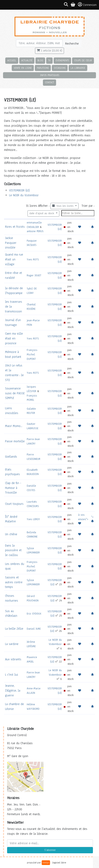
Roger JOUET (34, 275)
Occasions (60, 68)
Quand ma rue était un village (14, 259)
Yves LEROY (33, 519)
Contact (49, 82)
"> (92, 519)
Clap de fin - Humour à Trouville (13, 488)
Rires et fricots (15, 227)
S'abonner (50, 850)
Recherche (72, 44)
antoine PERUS (35, 231)
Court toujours (14, 504)
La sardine (12, 644)
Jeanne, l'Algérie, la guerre (13, 691)
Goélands (11, 457)
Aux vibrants (13, 659)
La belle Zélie (14, 629)
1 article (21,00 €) (49, 51)
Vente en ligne (23, 68)
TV (49, 60)
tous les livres (63, 206)
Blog (40, 60)
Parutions (43, 68)
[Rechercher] (39, 43)
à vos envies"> (83, 519)
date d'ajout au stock (42, 213)
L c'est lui (12, 675)
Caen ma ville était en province (14, 338)
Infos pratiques (50, 75)
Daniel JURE (34, 629)
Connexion (87, 5)
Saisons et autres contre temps (14, 582)
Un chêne (11, 534)
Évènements (62, 60)
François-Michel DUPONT (32, 354)
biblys (46, 863)
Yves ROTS (33, 259)
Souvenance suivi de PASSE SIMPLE (15, 393)
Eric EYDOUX (34, 614)
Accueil (12, 60)
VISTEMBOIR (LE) (19, 190)
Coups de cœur (83, 60)
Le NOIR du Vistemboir (24, 195)
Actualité (27, 60)
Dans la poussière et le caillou (13, 550)
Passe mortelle (15, 441)
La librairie (78, 68)
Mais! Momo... (14, 426)
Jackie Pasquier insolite (11, 243)
